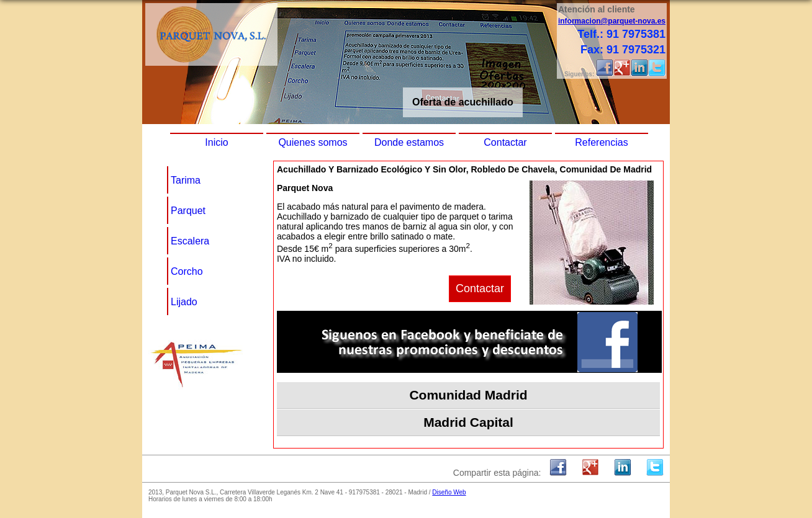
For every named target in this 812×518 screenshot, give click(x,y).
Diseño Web (449, 492)
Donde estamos (409, 142)
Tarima (186, 180)
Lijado (184, 302)
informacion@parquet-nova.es (612, 21)
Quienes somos (313, 142)
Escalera (190, 241)
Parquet (188, 211)
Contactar (505, 142)
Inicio (216, 142)
